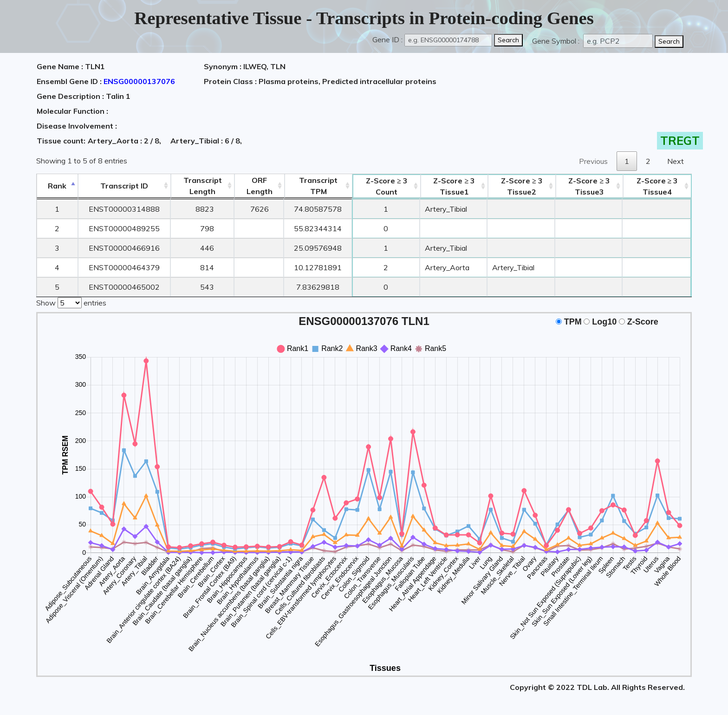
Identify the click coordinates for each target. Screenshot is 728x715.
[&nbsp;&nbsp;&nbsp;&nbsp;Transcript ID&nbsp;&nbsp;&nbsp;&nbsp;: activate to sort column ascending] (124, 186)
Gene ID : (387, 39)
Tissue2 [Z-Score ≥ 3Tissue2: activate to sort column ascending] (522, 186)
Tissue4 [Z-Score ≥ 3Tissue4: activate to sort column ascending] (657, 186)
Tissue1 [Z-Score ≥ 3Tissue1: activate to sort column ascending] (454, 186)
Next (676, 161)
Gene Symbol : (557, 41)
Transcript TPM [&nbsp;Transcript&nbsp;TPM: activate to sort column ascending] (318, 186)
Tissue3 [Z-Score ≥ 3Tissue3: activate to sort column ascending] (589, 186)
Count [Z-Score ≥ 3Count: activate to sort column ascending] (387, 186)
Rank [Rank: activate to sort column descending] (57, 186)
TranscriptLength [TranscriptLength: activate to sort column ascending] (203, 186)
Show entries (71, 302)
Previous (593, 161)
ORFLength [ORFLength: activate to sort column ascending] (260, 186)
